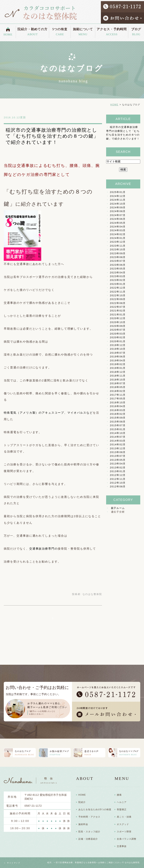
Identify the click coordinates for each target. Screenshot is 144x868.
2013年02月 (118, 468)
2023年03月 (118, 276)
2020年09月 (118, 326)
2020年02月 (118, 337)
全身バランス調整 (127, 839)
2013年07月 (118, 456)
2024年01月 (118, 238)
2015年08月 (118, 422)
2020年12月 (118, 318)
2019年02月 (118, 364)
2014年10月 (118, 433)
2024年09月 (118, 207)
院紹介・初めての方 (32, 31)
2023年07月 (118, 261)
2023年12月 (118, 242)
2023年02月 (118, 280)
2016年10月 (118, 402)
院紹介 (82, 802)
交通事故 (122, 846)
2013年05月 (118, 460)
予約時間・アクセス (89, 817)
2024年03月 (118, 230)
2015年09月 (118, 418)
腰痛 (119, 795)
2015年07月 (118, 425)
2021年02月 (118, 311)
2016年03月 (118, 410)
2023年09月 (118, 253)
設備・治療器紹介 (88, 839)
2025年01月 (118, 192)
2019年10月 (118, 349)
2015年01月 (118, 429)
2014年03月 (118, 441)
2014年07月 (118, 437)
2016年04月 (118, 406)
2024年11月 (118, 200)
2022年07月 (118, 307)
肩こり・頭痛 (124, 817)
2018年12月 (118, 372)
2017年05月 (118, 399)
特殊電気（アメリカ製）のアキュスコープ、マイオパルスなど (48, 413)
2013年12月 (118, 448)
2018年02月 (118, 391)
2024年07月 (118, 215)
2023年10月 (118, 249)
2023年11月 (118, 246)
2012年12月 (118, 475)
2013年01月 (118, 471)
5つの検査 (60, 31)
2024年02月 (118, 234)
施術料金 (83, 824)
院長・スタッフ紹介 (89, 832)
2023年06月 (118, 265)
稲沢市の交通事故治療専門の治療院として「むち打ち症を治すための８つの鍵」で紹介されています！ (52, 136)
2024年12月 (118, 196)
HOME (8, 33)
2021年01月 (118, 315)
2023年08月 (118, 257)
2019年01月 (118, 368)
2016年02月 (118, 414)
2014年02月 (118, 445)
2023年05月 (118, 269)
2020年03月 (118, 334)
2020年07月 (118, 330)
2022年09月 (118, 299)
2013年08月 (118, 452)
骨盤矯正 (122, 809)
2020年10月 (118, 322)
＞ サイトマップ (12, 863)
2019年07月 (118, 353)
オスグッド (123, 824)
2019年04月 (118, 360)
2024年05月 (118, 223)
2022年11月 (118, 292)
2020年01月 (118, 341)
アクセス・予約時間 (112, 31)
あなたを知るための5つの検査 (95, 809)
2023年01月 (118, 284)
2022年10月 (118, 295)
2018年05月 (118, 387)
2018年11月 (118, 376)
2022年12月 (118, 288)
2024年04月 (118, 227)
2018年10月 (118, 380)
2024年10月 (118, 204)
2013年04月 (118, 464)
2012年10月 (118, 483)
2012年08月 (118, 487)
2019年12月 (118, 345)
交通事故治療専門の (44, 549)
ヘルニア (122, 802)
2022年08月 (118, 303)
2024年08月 (118, 211)
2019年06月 (118, 357)
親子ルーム (118, 508)
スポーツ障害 (124, 832)
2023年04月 (118, 273)
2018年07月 (118, 383)
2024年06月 (118, 219)
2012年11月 (118, 479)
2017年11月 (118, 395)
